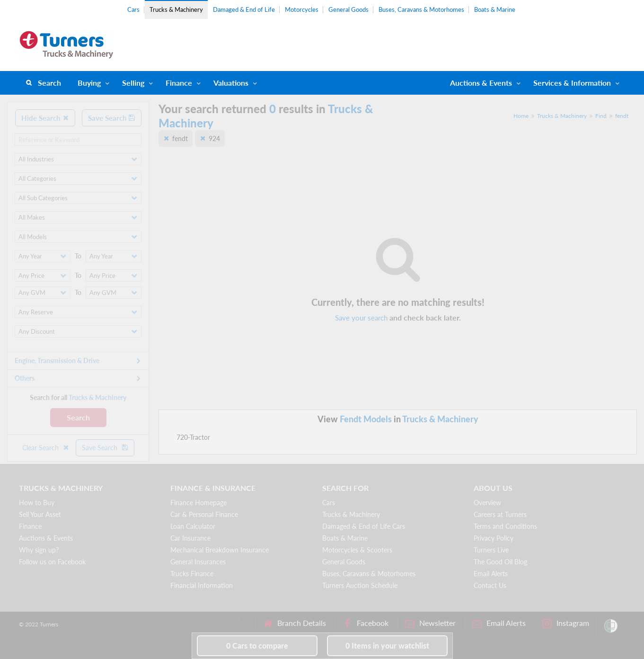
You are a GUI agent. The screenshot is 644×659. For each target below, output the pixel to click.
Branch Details (295, 623)
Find (601, 116)
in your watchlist (387, 646)
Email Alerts (491, 574)
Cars (133, 9)
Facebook (366, 623)
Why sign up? (39, 550)
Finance (179, 83)
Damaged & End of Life (244, 9)
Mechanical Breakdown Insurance (220, 550)
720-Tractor (193, 437)
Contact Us (490, 585)
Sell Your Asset (40, 514)
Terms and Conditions (505, 526)
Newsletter (430, 623)
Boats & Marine (495, 9)
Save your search (361, 318)
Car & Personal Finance (204, 514)
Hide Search (45, 118)
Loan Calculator (193, 526)
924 (214, 138)
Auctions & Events (46, 538)
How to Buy (37, 503)
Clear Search (46, 448)
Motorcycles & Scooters (357, 550)
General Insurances (198, 562)
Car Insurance (190, 538)
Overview (487, 503)
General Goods (348, 9)
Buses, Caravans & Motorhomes (421, 9)
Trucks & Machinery (176, 9)
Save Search (112, 118)
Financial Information (202, 585)
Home (521, 116)
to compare (257, 646)
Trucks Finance (192, 574)
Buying (89, 83)
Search (49, 83)
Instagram (566, 623)
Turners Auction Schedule (360, 585)
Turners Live (491, 550)
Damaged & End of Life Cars (364, 526)
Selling (133, 83)
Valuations (231, 83)
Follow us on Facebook (52, 562)
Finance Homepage (198, 503)
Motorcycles (302, 9)
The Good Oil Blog (500, 562)
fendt (622, 116)
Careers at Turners (500, 514)
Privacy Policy (494, 538)
